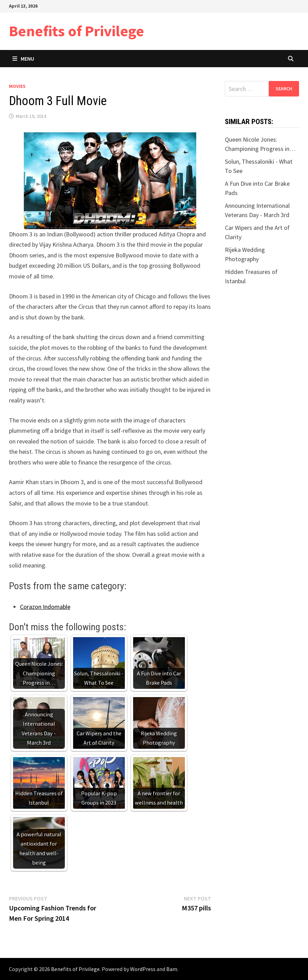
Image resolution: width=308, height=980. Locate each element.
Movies (17, 86)
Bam (172, 969)
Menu (23, 59)
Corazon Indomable (45, 607)
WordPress (143, 969)
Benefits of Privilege (77, 31)
